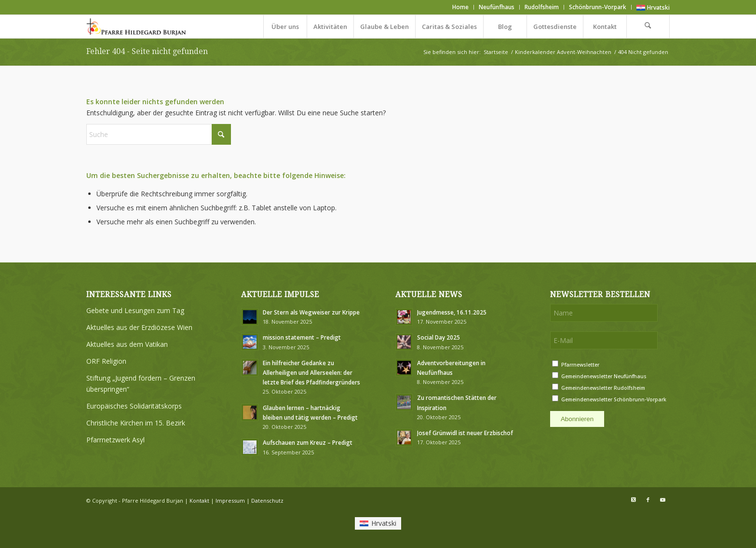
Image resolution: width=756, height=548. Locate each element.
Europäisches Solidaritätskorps (134, 406)
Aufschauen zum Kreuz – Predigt (308, 442)
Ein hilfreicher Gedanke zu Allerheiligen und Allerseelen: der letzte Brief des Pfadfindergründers (311, 372)
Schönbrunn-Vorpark (598, 7)
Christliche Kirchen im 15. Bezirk (136, 423)
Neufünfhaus (497, 7)
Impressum (230, 500)
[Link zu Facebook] (648, 500)
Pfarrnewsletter (580, 365)
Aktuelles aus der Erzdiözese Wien (139, 327)
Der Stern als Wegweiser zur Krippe (311, 312)
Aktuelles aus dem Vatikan (127, 344)
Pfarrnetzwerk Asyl (115, 440)
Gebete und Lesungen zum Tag (135, 310)
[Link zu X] (634, 500)
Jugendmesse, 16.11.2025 (452, 312)
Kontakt (199, 500)
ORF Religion (106, 361)
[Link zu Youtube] (662, 500)
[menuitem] (461, 7)
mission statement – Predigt (302, 337)
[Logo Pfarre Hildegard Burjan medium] (137, 27)
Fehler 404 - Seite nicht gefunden (147, 51)
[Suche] (648, 27)
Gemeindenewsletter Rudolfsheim (603, 388)
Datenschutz (267, 500)
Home (460, 7)
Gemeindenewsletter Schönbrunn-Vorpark (614, 399)
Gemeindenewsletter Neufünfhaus (604, 376)
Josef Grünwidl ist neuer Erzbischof (465, 433)
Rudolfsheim (542, 7)
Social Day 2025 (439, 337)
